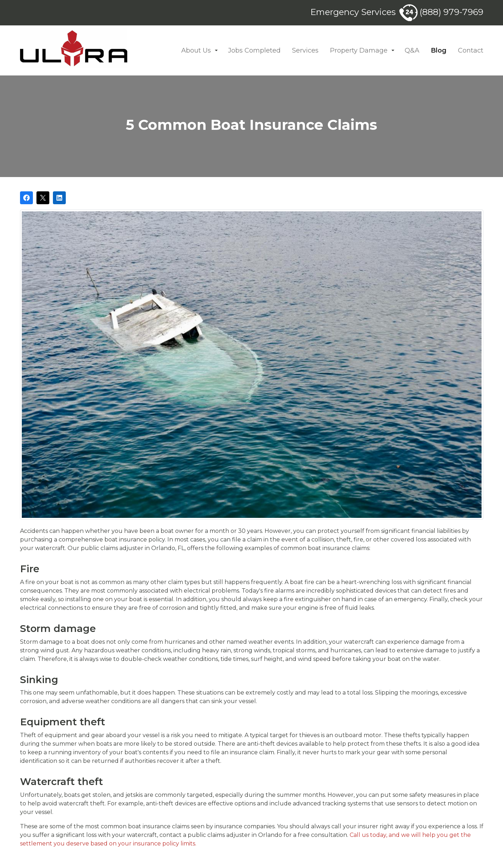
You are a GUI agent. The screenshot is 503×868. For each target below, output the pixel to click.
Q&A (412, 50)
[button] (216, 51)
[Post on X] (43, 198)
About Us (196, 50)
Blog (439, 50)
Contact (471, 50)
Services (305, 50)
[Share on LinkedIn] (59, 198)
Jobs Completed (254, 50)
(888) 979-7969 (441, 12)
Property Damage (359, 50)
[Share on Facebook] (26, 198)
